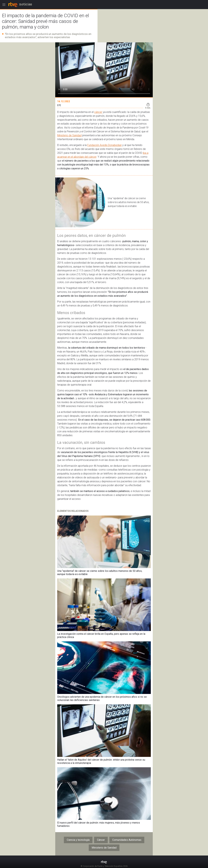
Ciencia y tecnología (78, 840)
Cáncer (101, 840)
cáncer (98, 112)
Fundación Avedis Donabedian (104, 145)
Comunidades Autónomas (127, 840)
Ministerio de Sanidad (69, 135)
